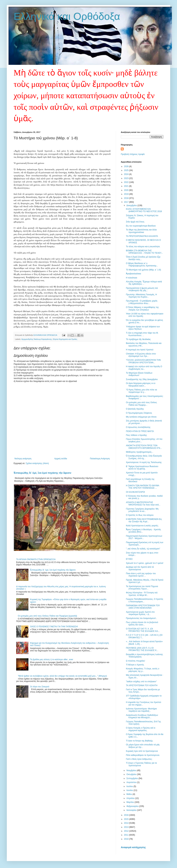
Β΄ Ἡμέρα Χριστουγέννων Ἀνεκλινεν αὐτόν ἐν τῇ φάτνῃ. (142, 468)
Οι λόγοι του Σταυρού (40, 687)
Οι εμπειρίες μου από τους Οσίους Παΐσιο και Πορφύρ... (141, 404)
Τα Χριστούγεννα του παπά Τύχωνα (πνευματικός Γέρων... (142, 588)
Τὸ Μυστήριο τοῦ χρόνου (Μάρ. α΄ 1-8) (143, 270)
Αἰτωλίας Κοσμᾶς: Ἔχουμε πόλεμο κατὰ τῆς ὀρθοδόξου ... (144, 283)
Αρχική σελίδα (61, 459)
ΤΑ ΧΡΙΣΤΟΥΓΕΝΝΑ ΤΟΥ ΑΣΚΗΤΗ (142, 685)
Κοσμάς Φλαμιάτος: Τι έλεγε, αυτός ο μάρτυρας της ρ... (143, 670)
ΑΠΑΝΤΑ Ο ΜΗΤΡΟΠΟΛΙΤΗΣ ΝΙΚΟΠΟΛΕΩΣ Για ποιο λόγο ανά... (143, 504)
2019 (127, 194)
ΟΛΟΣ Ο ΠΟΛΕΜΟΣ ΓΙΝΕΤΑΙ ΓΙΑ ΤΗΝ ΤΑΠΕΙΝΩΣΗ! (54, 627)
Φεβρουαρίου (133, 806)
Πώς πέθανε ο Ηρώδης (136, 435)
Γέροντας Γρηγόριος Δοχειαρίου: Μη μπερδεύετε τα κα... (142, 510)
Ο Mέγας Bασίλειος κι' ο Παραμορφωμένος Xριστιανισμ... (142, 265)
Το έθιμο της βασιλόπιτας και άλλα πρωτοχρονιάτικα (141, 231)
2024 (127, 174)
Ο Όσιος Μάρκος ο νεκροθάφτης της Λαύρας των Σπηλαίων (142, 308)
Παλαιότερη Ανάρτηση (100, 459)
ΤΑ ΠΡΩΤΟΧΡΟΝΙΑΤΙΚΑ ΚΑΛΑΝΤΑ (142, 236)
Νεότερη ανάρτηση (23, 459)
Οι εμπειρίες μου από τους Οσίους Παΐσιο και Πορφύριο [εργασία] (47, 616)
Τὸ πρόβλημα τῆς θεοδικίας (138, 339)
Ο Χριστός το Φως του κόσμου (140, 515)
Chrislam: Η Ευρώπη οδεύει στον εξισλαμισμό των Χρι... (141, 355)
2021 (127, 186)
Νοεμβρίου (132, 770)
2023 (127, 178)
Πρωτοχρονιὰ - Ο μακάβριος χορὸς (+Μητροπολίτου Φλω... (142, 302)
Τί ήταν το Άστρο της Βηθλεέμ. (140, 741)
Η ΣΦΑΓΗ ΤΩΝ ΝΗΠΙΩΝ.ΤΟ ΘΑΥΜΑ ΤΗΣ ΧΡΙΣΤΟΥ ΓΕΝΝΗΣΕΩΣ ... (143, 487)
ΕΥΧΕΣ (129, 559)
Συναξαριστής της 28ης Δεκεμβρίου (142, 379)
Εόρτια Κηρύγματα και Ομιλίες (65, 339)
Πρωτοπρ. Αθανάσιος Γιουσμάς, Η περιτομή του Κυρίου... (141, 296)
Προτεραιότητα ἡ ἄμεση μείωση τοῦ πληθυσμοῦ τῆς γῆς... (142, 289)
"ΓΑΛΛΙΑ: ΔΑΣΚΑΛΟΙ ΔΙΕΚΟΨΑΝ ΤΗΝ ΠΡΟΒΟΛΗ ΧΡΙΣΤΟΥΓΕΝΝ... (143, 361)
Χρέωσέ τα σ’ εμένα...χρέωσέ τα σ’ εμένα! (145, 563)
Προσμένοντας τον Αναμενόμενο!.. (141, 618)
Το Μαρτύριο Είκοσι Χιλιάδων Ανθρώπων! (139, 374)
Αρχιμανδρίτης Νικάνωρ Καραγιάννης (37, 339)
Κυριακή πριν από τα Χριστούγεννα (142, 751)
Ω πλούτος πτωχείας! (135, 661)
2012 (127, 831)
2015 (127, 819)
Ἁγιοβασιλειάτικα (133, 274)
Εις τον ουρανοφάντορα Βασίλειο (141, 226)
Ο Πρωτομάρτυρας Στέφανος (139, 413)
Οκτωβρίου (132, 774)
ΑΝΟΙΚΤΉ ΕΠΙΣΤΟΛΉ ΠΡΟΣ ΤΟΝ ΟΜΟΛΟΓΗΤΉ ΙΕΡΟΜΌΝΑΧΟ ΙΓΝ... (144, 447)
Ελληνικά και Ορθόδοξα (67, 16)
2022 (127, 182)
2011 (127, 835)
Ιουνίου (130, 790)
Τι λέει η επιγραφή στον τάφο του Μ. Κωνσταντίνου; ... (142, 334)
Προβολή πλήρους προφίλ (133, 154)
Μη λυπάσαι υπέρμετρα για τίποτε (141, 417)
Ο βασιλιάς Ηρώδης (135, 409)
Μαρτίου (131, 802)
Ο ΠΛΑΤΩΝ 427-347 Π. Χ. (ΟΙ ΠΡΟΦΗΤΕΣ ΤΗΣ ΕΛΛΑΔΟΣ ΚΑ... (143, 630)
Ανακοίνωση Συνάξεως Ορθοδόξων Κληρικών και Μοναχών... (142, 716)
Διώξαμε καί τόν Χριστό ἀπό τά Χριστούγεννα (140, 568)
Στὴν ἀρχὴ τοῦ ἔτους (135, 222)
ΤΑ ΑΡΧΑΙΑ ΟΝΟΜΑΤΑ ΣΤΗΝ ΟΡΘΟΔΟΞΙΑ (36, 559)
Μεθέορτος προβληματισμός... (140, 452)
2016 (127, 815)
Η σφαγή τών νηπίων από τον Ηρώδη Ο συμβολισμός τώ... (144, 368)
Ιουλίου (130, 786)
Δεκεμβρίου (132, 205)
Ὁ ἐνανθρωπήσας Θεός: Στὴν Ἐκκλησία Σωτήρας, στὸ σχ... (144, 457)
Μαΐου (130, 794)
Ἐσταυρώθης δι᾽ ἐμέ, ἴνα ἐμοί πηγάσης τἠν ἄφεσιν (42, 473)
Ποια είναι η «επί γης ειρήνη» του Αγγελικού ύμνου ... (141, 575)
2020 (127, 190)
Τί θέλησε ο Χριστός (135, 665)
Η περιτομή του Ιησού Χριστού (140, 350)
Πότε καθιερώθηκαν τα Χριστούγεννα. (143, 755)
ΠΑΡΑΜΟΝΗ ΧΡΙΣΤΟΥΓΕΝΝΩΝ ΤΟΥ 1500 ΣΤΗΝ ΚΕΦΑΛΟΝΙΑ (143, 607)
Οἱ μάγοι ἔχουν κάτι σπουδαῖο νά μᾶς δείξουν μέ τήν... (143, 746)
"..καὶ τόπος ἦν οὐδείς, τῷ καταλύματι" (143, 549)
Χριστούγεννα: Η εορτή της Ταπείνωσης (144, 462)
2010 (127, 839)
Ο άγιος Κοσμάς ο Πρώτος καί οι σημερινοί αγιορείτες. (141, 729)
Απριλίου (131, 798)
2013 (127, 827)
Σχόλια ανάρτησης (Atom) (37, 463)
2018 (127, 198)
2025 (127, 170)
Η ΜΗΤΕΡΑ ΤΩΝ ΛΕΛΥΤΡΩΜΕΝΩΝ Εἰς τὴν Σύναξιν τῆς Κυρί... (144, 520)
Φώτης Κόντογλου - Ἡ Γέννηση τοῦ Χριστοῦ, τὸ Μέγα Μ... (142, 594)
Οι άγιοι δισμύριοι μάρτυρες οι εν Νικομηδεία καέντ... (141, 384)
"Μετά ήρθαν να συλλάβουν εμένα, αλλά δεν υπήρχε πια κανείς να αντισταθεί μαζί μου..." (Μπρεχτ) (62, 676)
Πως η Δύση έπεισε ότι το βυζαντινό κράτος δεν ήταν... (142, 624)
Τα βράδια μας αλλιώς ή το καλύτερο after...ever (52, 659)
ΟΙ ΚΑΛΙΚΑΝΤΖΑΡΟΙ (135, 492)
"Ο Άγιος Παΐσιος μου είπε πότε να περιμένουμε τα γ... (141, 391)
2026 (127, 166)
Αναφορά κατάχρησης (133, 847)
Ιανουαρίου (132, 810)
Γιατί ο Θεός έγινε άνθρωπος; (139, 759)
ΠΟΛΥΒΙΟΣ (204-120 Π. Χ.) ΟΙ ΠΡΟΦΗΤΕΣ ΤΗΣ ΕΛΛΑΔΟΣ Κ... (142, 649)
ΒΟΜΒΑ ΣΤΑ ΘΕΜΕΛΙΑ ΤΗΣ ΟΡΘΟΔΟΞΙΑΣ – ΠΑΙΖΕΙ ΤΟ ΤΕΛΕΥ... (144, 252)
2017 (127, 202)
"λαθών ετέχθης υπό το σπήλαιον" (141, 682)
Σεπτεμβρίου (132, 778)
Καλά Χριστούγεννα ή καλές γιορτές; (142, 526)
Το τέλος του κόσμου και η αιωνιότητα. (143, 247)
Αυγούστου (132, 782)
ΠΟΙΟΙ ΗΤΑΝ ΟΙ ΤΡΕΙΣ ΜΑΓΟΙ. (140, 431)
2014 (127, 823)
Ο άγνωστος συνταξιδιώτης (138, 427)
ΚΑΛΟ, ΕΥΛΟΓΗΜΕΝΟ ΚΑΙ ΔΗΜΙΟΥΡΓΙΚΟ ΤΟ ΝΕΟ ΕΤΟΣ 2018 (144, 210)
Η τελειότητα (132, 278)
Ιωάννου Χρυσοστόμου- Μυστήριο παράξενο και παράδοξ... (141, 710)
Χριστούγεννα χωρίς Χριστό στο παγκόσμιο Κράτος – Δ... (140, 613)
